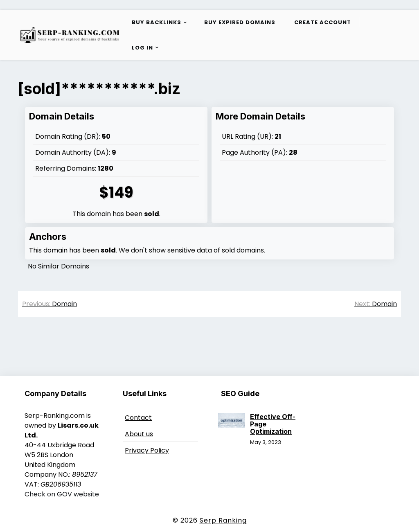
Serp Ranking (223, 520)
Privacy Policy (147, 450)
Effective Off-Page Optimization (273, 424)
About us (139, 434)
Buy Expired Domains (240, 22)
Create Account (323, 22)
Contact (138, 418)
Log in (142, 48)
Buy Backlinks (157, 22)
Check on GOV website (62, 494)
